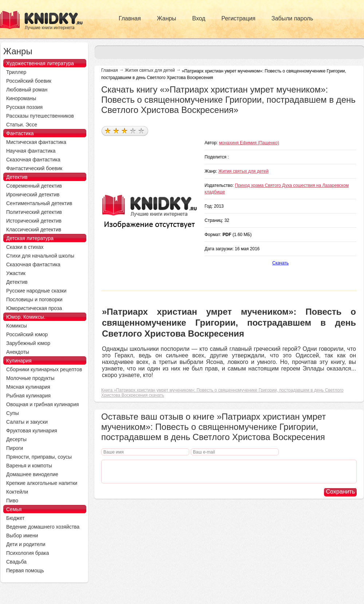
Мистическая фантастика (36, 142)
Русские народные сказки (36, 291)
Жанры (167, 18)
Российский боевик (29, 81)
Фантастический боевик (34, 168)
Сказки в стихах (25, 247)
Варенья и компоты (29, 466)
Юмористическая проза (34, 308)
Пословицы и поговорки (34, 299)
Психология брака (28, 553)
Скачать (280, 263)
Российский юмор (27, 334)
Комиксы (17, 326)
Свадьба (16, 562)
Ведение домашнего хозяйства (43, 527)
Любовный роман (27, 90)
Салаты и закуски (27, 422)
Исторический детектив (34, 221)
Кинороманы (21, 98)
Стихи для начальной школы (40, 256)
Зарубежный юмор (28, 343)
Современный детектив (34, 186)
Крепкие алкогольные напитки (42, 483)
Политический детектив (34, 212)
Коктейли (17, 492)
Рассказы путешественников (40, 116)
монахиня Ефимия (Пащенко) (249, 143)
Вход (199, 18)
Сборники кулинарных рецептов (44, 369)
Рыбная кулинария (28, 396)
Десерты (16, 439)
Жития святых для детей (150, 70)
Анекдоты (18, 352)
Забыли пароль (292, 18)
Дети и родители (26, 544)
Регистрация (238, 18)
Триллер (16, 72)
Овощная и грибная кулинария (43, 404)
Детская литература (30, 238)
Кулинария (19, 361)
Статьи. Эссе (22, 125)
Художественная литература (40, 63)
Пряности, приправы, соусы (39, 457)
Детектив (17, 177)
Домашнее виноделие (32, 474)
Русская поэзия (24, 107)
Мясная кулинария (28, 387)
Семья (14, 509)
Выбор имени (22, 536)
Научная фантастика (31, 151)
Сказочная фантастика (33, 160)
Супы (13, 413)
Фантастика (20, 133)
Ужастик (16, 273)
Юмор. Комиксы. (26, 317)
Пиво (12, 501)
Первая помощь (25, 570)
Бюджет (15, 518)
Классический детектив (34, 230)
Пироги (15, 448)
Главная (130, 18)
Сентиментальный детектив (39, 203)
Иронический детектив (33, 195)
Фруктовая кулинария (32, 431)
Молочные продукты (30, 378)
